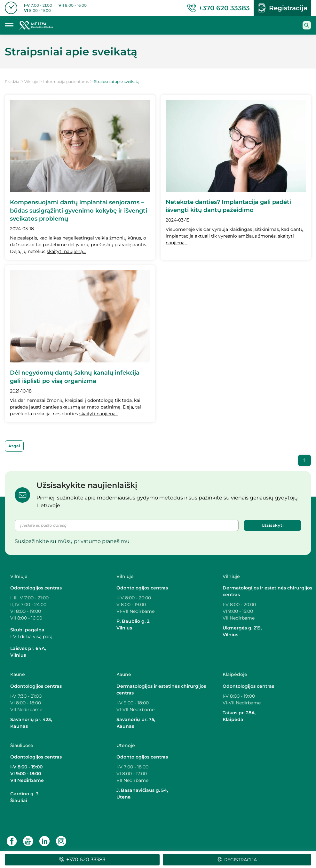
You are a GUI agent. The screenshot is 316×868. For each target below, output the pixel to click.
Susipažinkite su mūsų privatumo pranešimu (72, 541)
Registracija (282, 8)
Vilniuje (31, 81)
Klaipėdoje (236, 674)
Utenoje (126, 745)
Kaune (18, 674)
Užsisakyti (273, 525)
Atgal (14, 446)
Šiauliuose (22, 745)
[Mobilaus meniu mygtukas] (9, 25)
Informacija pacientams (66, 81)
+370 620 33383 (218, 8)
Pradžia (12, 81)
